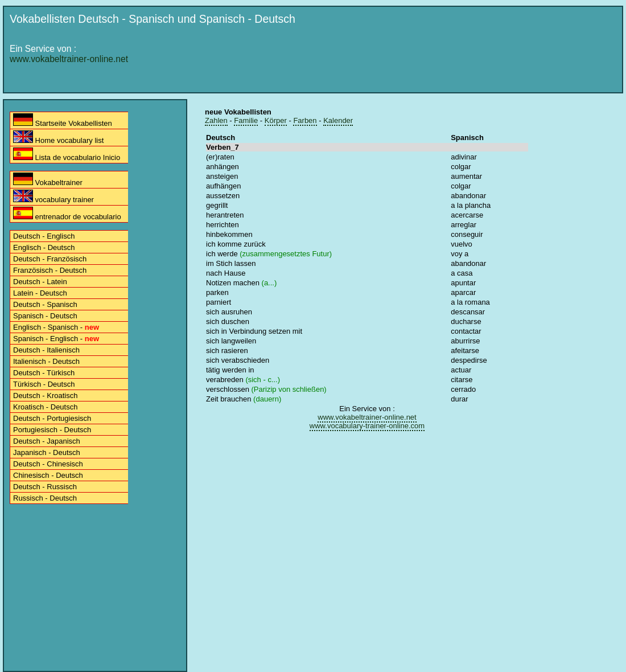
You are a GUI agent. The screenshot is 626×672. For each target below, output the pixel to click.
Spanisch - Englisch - (56, 339)
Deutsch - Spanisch (45, 304)
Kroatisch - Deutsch (45, 407)
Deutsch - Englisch (44, 236)
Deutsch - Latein (40, 282)
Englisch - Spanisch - (56, 327)
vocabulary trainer (53, 197)
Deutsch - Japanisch (47, 441)
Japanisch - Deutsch (47, 452)
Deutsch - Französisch (50, 259)
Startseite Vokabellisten (63, 120)
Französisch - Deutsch (50, 270)
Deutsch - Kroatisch (45, 396)
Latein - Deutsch (40, 293)
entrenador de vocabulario (67, 214)
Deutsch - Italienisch (46, 350)
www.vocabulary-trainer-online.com (367, 426)
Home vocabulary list (58, 138)
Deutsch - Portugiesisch (52, 418)
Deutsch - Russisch (45, 487)
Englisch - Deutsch (44, 247)
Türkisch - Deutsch (44, 384)
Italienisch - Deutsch (46, 361)
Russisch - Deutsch (45, 498)
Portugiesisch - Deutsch (52, 430)
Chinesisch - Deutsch (48, 475)
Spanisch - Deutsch (45, 316)
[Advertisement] (320, 115)
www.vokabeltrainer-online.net (69, 59)
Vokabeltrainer (48, 180)
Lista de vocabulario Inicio (67, 155)
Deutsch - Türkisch (44, 373)
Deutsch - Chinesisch (48, 464)
